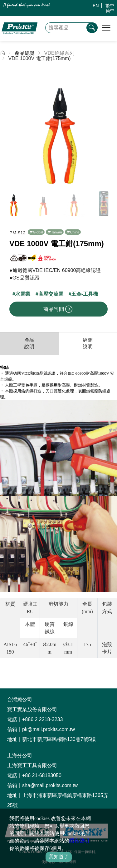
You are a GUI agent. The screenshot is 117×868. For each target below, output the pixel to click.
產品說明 (29, 338)
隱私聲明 (79, 841)
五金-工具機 (85, 289)
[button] (110, 124)
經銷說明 (88, 338)
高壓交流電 (51, 289)
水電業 (23, 289)
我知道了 (59, 857)
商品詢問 (58, 304)
